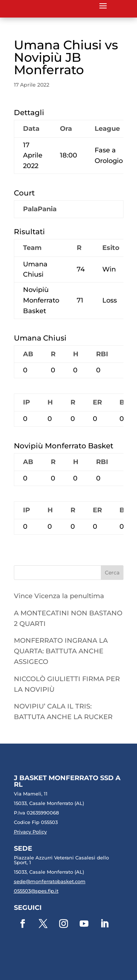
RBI (102, 354)
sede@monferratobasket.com (50, 881)
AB (28, 354)
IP (26, 402)
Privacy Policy (30, 832)
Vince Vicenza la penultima (59, 596)
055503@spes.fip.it (36, 891)
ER (97, 402)
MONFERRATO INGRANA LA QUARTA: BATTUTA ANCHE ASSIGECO (61, 651)
